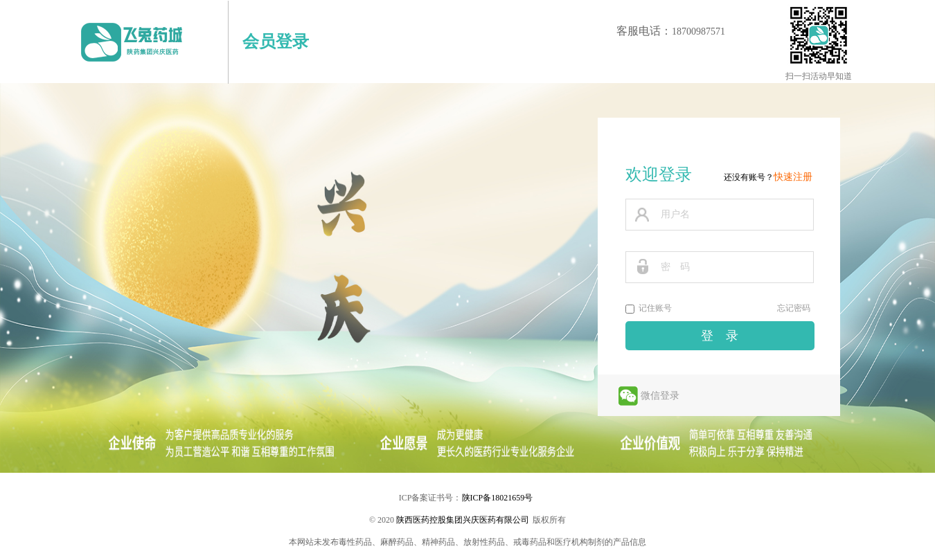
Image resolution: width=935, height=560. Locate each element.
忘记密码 (794, 308)
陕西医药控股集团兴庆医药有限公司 (463, 520)
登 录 (720, 336)
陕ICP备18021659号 (498, 498)
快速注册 (793, 177)
